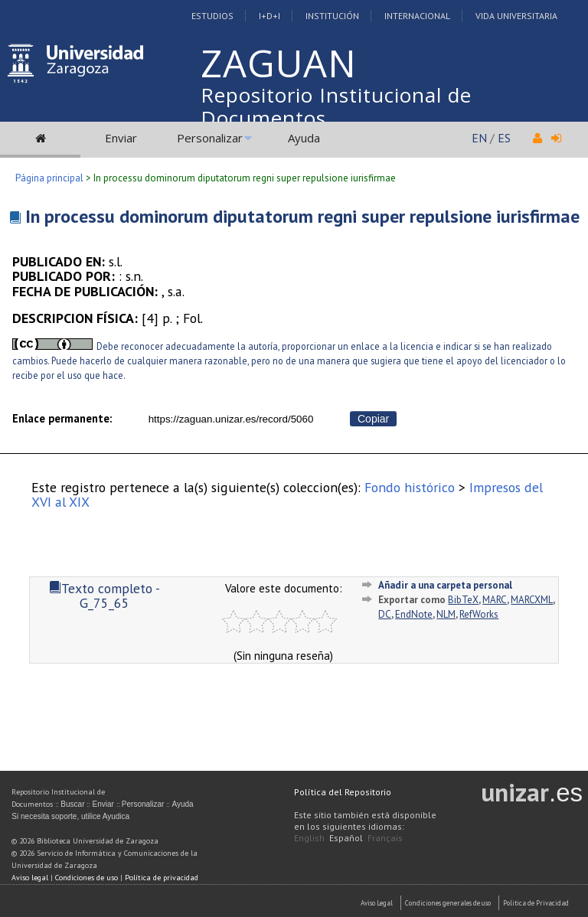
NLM (446, 614)
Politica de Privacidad (536, 903)
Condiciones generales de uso (448, 903)
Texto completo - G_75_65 (105, 596)
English (309, 838)
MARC (495, 600)
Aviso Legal (377, 903)
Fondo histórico (410, 487)
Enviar (121, 138)
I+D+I (269, 16)
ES (504, 138)
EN (479, 138)
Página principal (49, 178)
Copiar (373, 419)
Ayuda (304, 138)
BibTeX (463, 600)
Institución (332, 16)
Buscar (72, 804)
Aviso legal (30, 878)
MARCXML (532, 600)
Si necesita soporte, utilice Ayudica (70, 816)
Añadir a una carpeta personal (445, 585)
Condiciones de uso (87, 878)
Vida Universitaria (516, 16)
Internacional (417, 16)
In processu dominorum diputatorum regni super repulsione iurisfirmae (302, 216)
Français (385, 838)
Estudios (212, 16)
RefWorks (479, 614)
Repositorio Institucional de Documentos (336, 106)
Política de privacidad (162, 878)
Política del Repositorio (343, 792)
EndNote (414, 614)
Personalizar (210, 138)
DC (385, 614)
